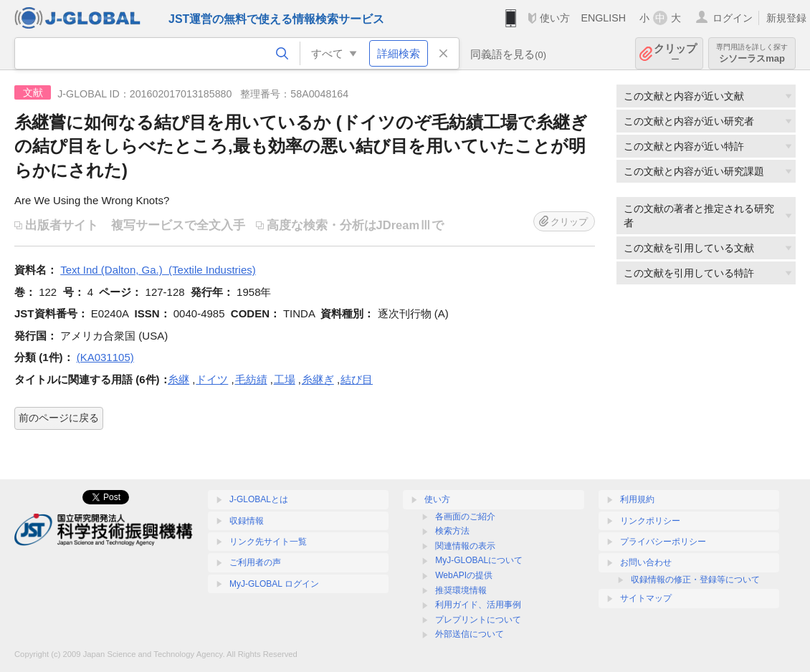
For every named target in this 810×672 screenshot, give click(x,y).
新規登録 (786, 18)
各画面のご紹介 (465, 517)
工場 (285, 379)
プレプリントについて (478, 620)
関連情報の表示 (465, 546)
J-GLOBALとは (259, 499)
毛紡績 (251, 379)
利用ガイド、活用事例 (478, 605)
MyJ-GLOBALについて (479, 560)
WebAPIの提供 (464, 575)
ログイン (733, 18)
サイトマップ (646, 598)
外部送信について (470, 634)
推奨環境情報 (461, 590)
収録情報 (247, 521)
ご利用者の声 (255, 562)
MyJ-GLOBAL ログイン (274, 584)
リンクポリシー (650, 521)
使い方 (555, 18)
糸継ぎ (318, 379)
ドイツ (212, 379)
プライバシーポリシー (663, 542)
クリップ (675, 53)
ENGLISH (603, 18)
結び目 (357, 379)
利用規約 (637, 499)
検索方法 (452, 531)
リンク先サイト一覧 (268, 542)
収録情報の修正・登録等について (695, 580)
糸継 (178, 379)
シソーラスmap (752, 53)
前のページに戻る (59, 418)
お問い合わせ (646, 562)
